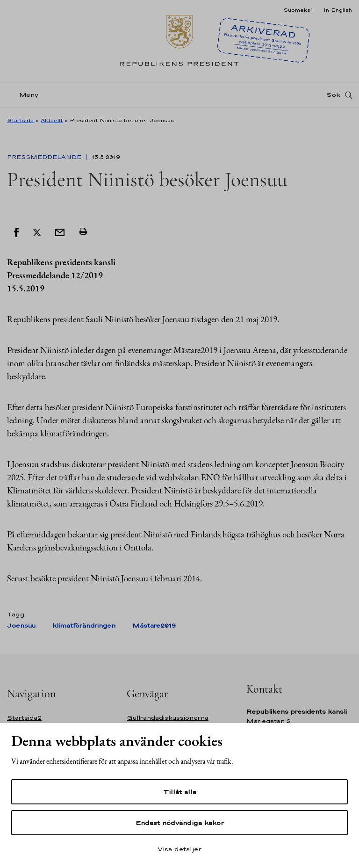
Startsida (20, 120)
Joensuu (21, 626)
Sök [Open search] (333, 95)
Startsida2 (24, 718)
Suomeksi (298, 10)
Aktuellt (52, 120)
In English (338, 10)
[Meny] (25, 95)
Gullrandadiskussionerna (168, 718)
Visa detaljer (179, 849)
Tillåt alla (180, 792)
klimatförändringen (84, 626)
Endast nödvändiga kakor (180, 823)
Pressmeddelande (45, 157)
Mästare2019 (154, 626)
